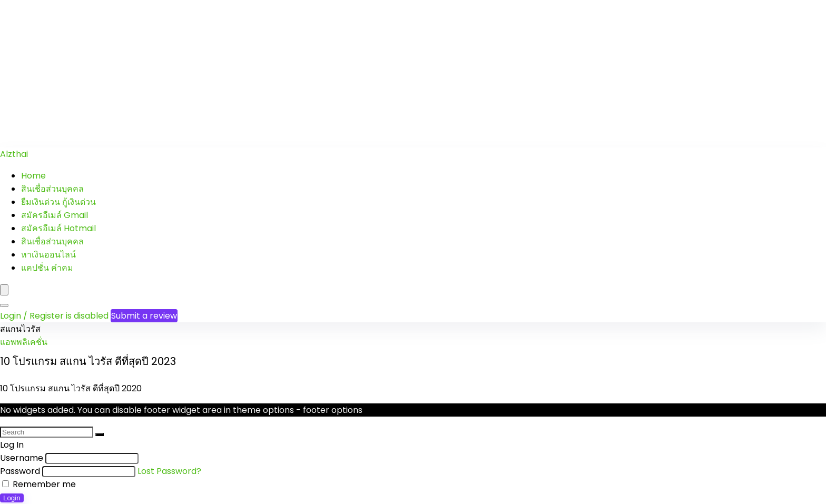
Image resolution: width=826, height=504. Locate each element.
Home (33, 176)
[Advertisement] (316, 74)
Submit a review (144, 316)
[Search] (4, 305)
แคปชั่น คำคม (47, 268)
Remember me (39, 484)
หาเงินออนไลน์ (48, 255)
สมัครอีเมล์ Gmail (55, 215)
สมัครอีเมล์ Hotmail (58, 228)
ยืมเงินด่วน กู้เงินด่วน (58, 202)
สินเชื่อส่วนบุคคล (52, 189)
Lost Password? (169, 471)
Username (22, 458)
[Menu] (4, 290)
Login (12, 498)
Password (20, 471)
